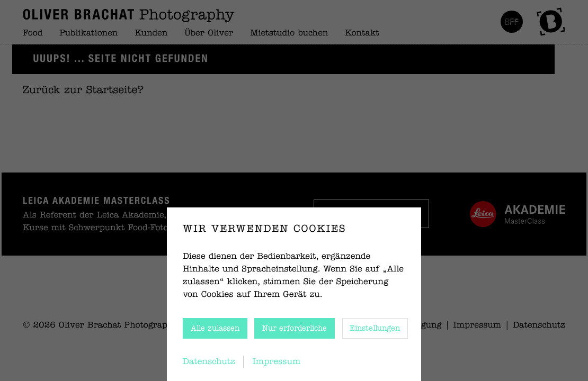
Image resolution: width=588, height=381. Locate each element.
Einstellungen (375, 329)
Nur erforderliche (295, 329)
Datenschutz (209, 362)
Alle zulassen (215, 329)
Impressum (277, 362)
